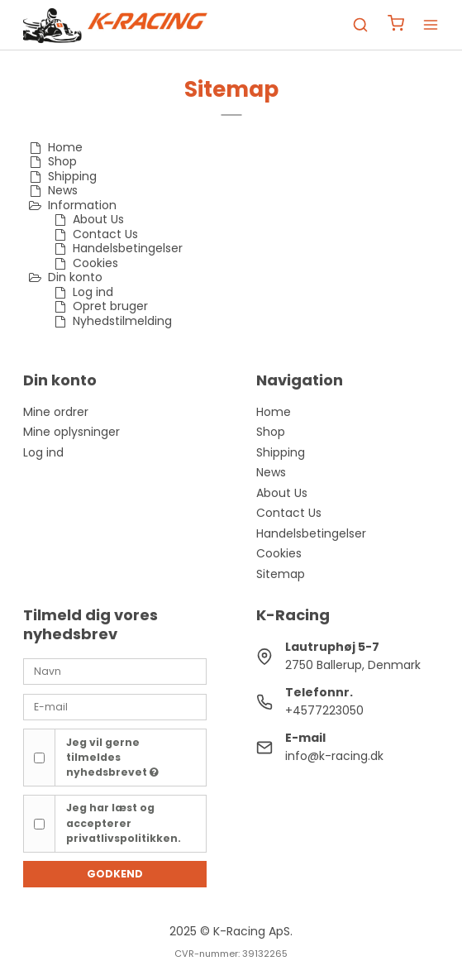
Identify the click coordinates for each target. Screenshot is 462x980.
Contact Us (289, 513)
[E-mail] (115, 706)
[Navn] (115, 671)
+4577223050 (324, 710)
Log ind (43, 452)
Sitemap (281, 574)
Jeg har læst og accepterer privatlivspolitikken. (124, 823)
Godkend (115, 874)
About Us (282, 493)
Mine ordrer (56, 412)
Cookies (279, 553)
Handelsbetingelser (311, 533)
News (271, 472)
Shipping (281, 452)
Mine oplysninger (71, 432)
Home (274, 412)
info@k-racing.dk (334, 756)
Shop (271, 432)
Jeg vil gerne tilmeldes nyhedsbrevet (112, 758)
